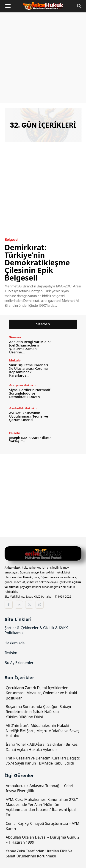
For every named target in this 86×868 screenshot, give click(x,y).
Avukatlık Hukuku (23, 408)
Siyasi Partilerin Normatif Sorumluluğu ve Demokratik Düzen (30, 393)
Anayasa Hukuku (22, 385)
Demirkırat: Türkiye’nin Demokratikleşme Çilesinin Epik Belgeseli (37, 262)
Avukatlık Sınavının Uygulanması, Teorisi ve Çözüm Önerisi (29, 416)
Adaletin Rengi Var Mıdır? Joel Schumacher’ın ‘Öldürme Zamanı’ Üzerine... (30, 347)
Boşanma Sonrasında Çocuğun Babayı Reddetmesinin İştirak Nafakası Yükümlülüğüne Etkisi (38, 712)
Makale (15, 360)
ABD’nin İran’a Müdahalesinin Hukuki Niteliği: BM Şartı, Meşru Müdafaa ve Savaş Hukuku (42, 731)
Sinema (15, 337)
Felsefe (15, 433)
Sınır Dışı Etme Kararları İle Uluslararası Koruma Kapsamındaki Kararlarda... (29, 370)
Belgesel (11, 240)
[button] (8, 6)
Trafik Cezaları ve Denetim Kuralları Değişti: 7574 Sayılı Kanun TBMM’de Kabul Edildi (43, 761)
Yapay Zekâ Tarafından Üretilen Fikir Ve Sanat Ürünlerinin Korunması (39, 854)
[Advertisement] (43, 58)
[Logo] (43, 554)
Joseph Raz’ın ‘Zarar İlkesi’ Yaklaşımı (30, 439)
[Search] (80, 6)
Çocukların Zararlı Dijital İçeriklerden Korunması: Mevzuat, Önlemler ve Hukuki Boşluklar (41, 693)
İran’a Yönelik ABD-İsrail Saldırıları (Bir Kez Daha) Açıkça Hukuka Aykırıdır (42, 747)
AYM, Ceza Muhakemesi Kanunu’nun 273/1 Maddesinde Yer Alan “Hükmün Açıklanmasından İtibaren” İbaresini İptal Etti (42, 807)
